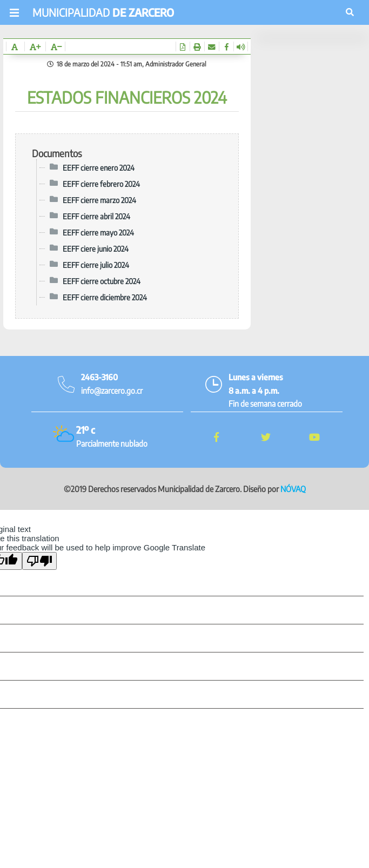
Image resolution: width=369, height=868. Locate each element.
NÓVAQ (293, 489)
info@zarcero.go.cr (112, 391)
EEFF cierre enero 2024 (99, 167)
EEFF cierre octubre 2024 (102, 281)
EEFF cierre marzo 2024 (99, 200)
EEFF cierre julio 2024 (96, 265)
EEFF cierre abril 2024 (96, 216)
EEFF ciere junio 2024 (96, 248)
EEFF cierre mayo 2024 (98, 232)
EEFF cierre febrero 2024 (101, 184)
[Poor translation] (39, 561)
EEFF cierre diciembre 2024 (105, 297)
